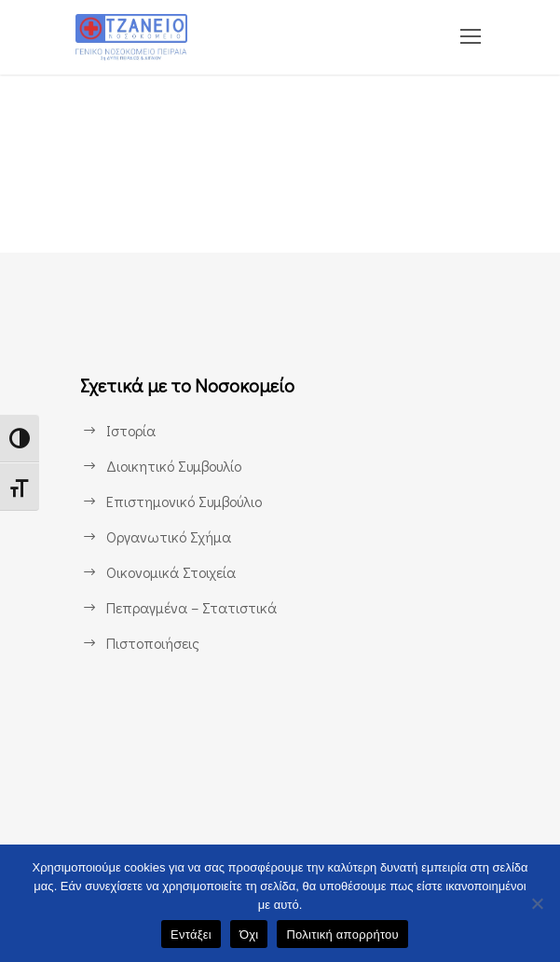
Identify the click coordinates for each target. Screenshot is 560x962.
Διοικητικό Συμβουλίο (174, 466)
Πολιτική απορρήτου (342, 935)
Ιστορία (131, 430)
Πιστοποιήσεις (152, 643)
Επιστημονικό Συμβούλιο (184, 501)
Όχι (249, 935)
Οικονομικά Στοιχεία (171, 572)
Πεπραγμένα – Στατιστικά (189, 607)
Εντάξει (191, 935)
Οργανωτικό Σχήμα (167, 536)
